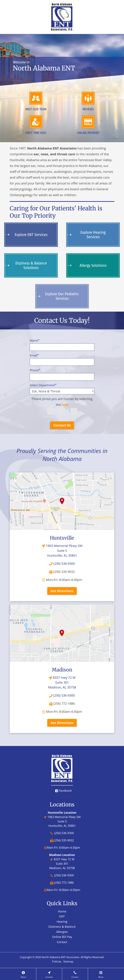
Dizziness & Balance (62, 927)
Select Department (43, 385)
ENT (62, 916)
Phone (35, 370)
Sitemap (68, 962)
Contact (62, 942)
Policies (57, 962)
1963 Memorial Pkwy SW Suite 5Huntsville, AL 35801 (62, 551)
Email (34, 355)
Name (35, 340)
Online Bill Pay (62, 937)
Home (62, 911)
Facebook (63, 791)
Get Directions (62, 591)
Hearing (62, 922)
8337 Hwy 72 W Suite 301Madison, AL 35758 (62, 682)
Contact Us (62, 425)
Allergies (62, 932)
